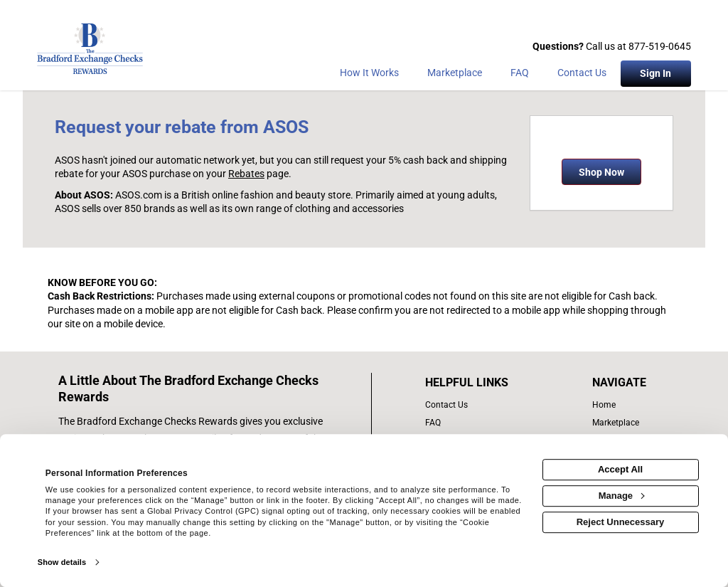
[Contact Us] (582, 75)
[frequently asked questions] (482, 423)
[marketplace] (455, 75)
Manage (621, 496)
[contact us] (482, 405)
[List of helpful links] (482, 383)
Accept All (620, 469)
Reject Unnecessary (621, 522)
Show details (62, 562)
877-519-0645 (660, 46)
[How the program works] (369, 75)
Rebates (246, 174)
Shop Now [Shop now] (601, 172)
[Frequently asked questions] (520, 75)
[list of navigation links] (622, 405)
